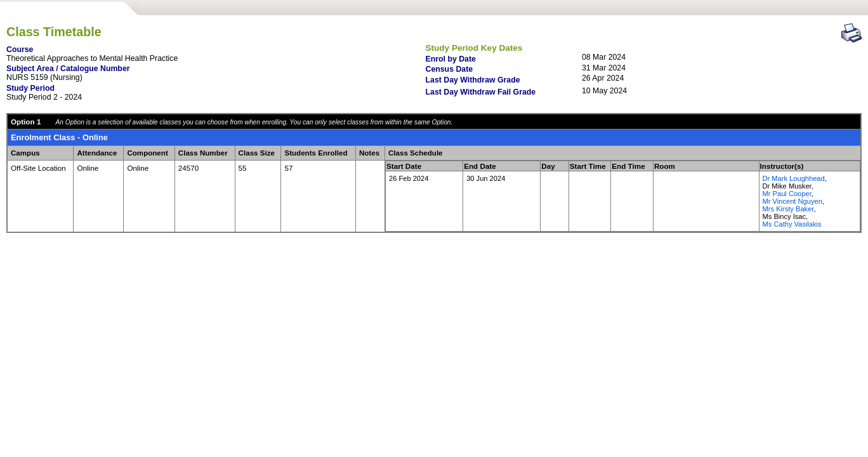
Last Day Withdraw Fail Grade (481, 92)
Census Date (450, 69)
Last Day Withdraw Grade (473, 80)
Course (20, 50)
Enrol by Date (451, 59)
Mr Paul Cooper (787, 194)
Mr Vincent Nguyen (792, 201)
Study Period (30, 88)
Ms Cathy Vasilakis (792, 224)
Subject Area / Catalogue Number (68, 69)
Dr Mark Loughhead (794, 178)
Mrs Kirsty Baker (788, 209)
